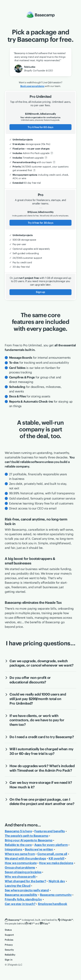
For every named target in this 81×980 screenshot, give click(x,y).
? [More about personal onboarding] (54, 162)
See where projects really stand (27, 890)
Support (9, 935)
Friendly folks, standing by (23, 899)
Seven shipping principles (23, 872)
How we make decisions (56, 863)
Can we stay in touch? (20, 904)
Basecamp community (56, 895)
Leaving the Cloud (18, 886)
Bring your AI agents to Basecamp (29, 840)
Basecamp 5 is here (18, 831)
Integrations (13, 849)
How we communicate (21, 863)
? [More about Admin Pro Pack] (52, 153)
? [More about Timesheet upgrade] (46, 158)
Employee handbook (53, 904)
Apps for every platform (51, 845)
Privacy (9, 945)
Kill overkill (56, 858)
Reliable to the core (18, 845)
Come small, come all (52, 854)
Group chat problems (20, 868)
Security (9, 950)
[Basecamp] (13, 920)
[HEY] (30, 924)
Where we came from (20, 854)
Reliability (10, 955)
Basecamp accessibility (21, 895)
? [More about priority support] (34, 170)
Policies (9, 940)
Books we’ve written (39, 849)
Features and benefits (50, 831)
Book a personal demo (32, 86)
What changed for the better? (25, 881)
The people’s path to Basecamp (26, 836)
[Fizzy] (45, 924)
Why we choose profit (20, 877)
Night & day (57, 881)
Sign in (9, 960)
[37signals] (66, 920)
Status (8, 930)
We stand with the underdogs (25, 858)
